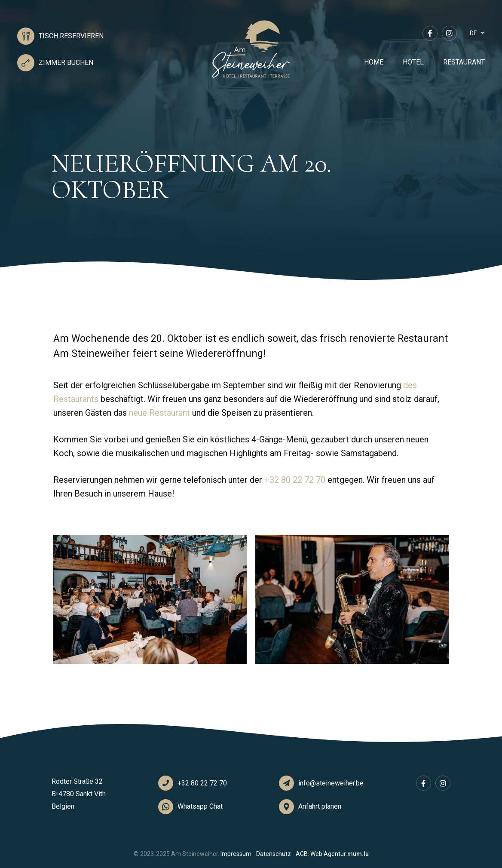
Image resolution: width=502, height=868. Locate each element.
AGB (302, 854)
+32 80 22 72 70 (295, 480)
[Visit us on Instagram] (449, 33)
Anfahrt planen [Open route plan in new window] (320, 806)
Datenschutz (274, 854)
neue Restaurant (159, 413)
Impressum (236, 854)
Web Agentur (328, 854)
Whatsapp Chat (200, 806)
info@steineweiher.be (331, 783)
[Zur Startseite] (251, 49)
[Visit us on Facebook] (430, 33)
